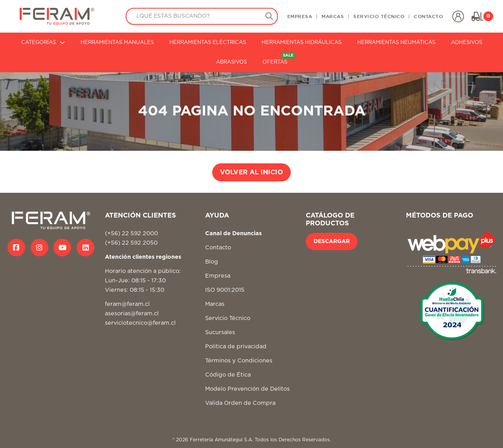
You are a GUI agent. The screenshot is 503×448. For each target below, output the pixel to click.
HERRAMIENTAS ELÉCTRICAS (208, 43)
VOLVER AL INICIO (251, 172)
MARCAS (333, 16)
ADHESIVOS (467, 43)
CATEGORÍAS (43, 43)
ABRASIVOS (231, 62)
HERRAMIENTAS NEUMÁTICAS (396, 43)
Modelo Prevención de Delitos (247, 389)
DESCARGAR (332, 241)
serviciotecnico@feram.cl (140, 323)
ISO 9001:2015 (225, 290)
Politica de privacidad (236, 347)
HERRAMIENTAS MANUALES (117, 43)
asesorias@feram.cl (132, 314)
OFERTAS (279, 59)
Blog (212, 262)
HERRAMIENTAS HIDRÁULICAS (302, 43)
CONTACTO (428, 16)
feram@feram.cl (127, 304)
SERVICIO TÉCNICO (379, 16)
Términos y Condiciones (239, 361)
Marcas (215, 304)
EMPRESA (300, 16)
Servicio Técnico (228, 318)
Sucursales (220, 332)
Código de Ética (228, 375)
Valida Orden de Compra (240, 403)
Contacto (218, 248)
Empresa (218, 276)
